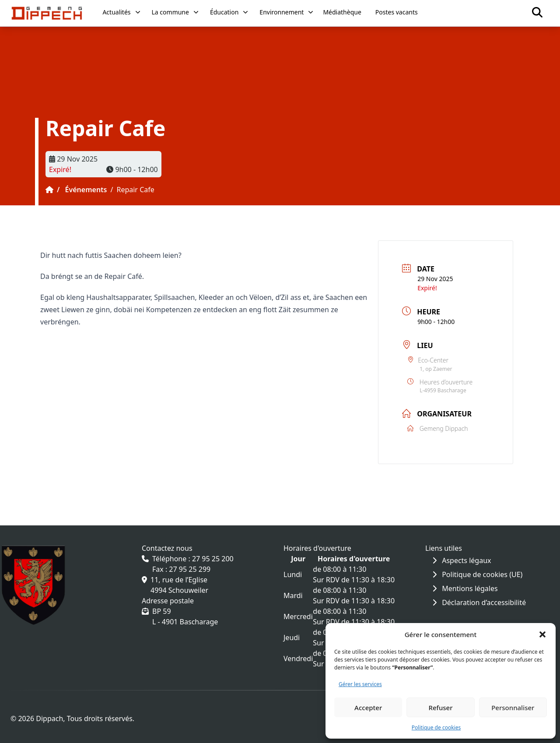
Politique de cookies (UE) (477, 574)
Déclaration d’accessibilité (479, 602)
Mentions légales (465, 588)
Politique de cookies (436, 727)
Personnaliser (513, 708)
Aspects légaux (462, 560)
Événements (86, 190)
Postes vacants (397, 12)
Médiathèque (342, 12)
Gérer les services (360, 684)
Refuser (440, 708)
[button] (542, 634)
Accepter (368, 708)
